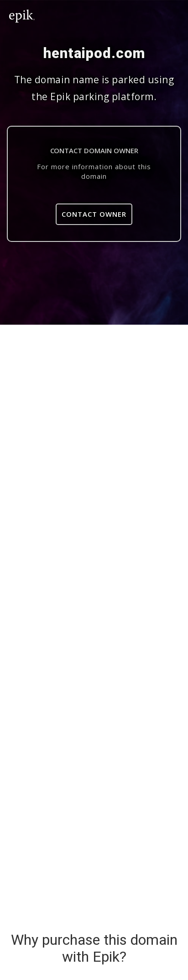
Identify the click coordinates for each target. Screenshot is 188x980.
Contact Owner (94, 214)
